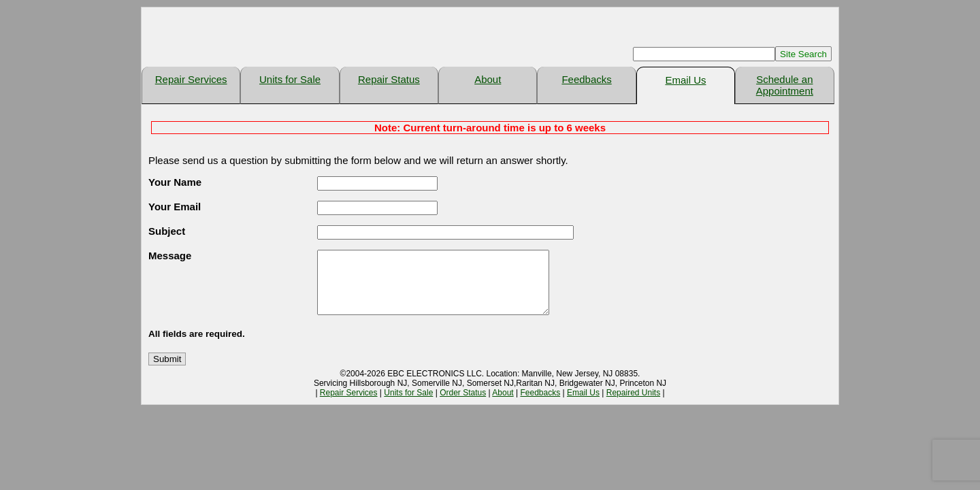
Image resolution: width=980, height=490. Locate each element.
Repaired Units (633, 405)
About (488, 79)
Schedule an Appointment (785, 85)
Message (170, 256)
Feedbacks (586, 79)
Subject (167, 231)
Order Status (463, 405)
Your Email (175, 207)
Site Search (803, 54)
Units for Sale (290, 79)
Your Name (175, 182)
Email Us (685, 80)
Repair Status (389, 79)
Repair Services (191, 79)
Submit (167, 371)
